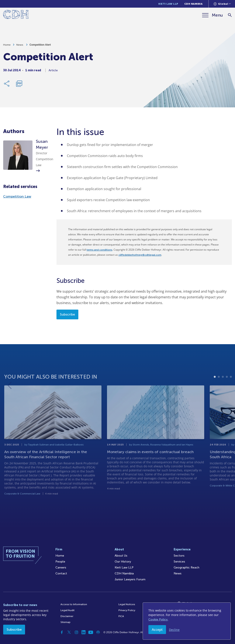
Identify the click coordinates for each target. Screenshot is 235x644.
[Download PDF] (19, 85)
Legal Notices (127, 604)
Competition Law (17, 196)
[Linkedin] (84, 632)
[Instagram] (76, 632)
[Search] (230, 15)
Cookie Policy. (158, 619)
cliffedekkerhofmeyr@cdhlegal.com (140, 255)
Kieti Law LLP (168, 4)
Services (179, 562)
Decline (174, 630)
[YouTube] (91, 632)
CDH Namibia (193, 4)
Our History (123, 562)
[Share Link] (7, 85)
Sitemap (65, 622)
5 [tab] (231, 391)
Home (7, 46)
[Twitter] (69, 632)
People (60, 562)
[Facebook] (62, 632)
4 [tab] (227, 391)
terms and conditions (99, 250)
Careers (61, 568)
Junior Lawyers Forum (130, 579)
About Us (121, 556)
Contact (61, 573)
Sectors (179, 556)
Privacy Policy (127, 610)
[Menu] (212, 15)
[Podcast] (98, 632)
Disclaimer (67, 616)
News (20, 46)
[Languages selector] (222, 4)
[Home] (16, 15)
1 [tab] (215, 391)
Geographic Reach (186, 568)
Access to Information (74, 604)
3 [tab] (223, 391)
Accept (157, 630)
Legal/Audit (68, 610)
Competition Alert (40, 46)
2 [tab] (219, 391)
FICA (121, 616)
